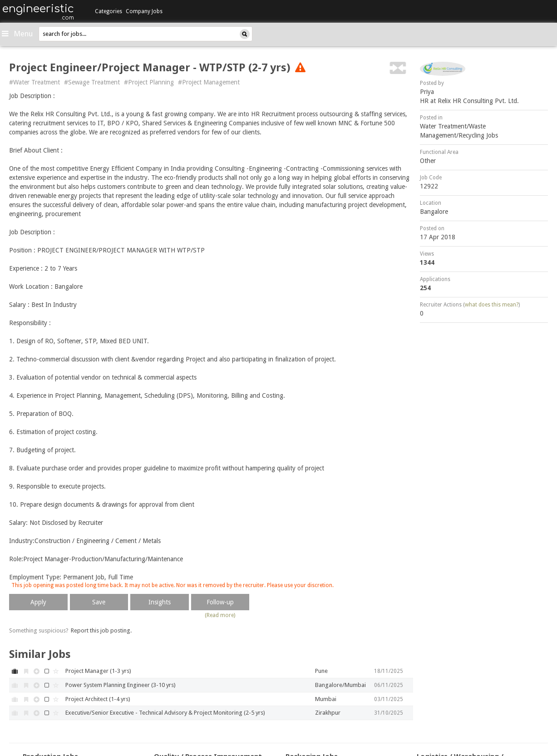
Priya (427, 92)
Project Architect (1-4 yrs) (98, 699)
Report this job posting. (101, 630)
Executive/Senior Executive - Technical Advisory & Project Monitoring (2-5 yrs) (165, 713)
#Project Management (209, 82)
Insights (160, 602)
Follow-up (220, 602)
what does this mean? (492, 305)
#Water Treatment (35, 82)
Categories (108, 11)
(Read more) (220, 615)
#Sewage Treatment (92, 82)
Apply (38, 602)
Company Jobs (144, 11)
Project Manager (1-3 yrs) (98, 671)
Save (99, 602)
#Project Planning (149, 82)
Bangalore (434, 212)
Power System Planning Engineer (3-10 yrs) (121, 685)
